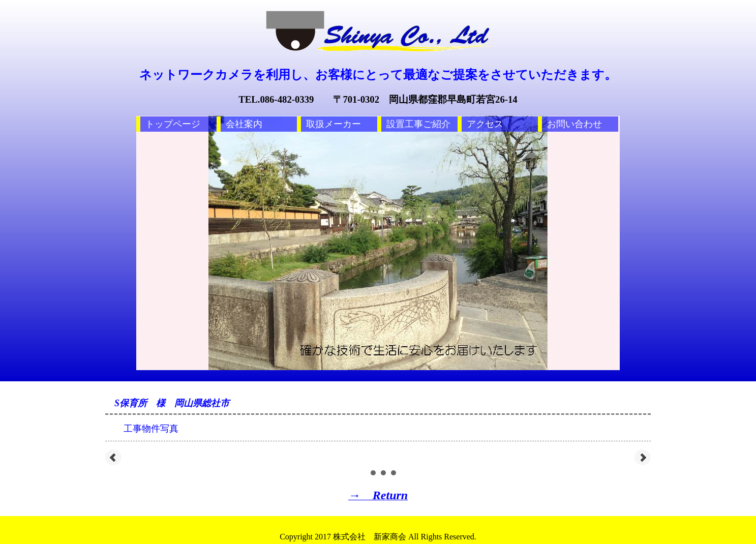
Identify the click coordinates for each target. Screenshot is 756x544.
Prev (113, 458)
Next (643, 458)
